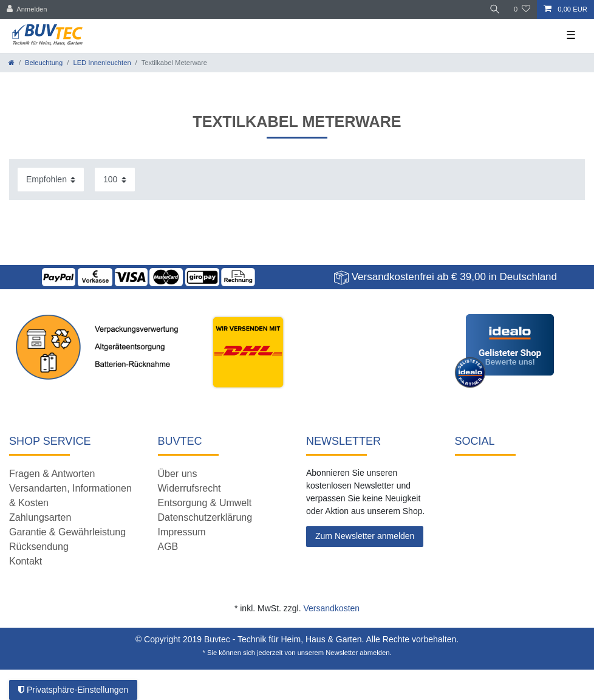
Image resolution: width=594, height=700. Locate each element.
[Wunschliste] (522, 9)
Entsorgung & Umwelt (205, 503)
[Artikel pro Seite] (115, 180)
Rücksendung (39, 547)
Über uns (178, 474)
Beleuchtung (44, 63)
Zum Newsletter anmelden (365, 536)
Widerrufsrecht (189, 488)
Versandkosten (331, 608)
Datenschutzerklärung (205, 517)
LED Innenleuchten (102, 63)
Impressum (182, 532)
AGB (168, 547)
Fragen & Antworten (52, 474)
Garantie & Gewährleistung (67, 532)
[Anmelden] (27, 9)
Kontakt (26, 561)
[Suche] (495, 9)
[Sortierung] (51, 180)
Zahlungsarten (40, 517)
